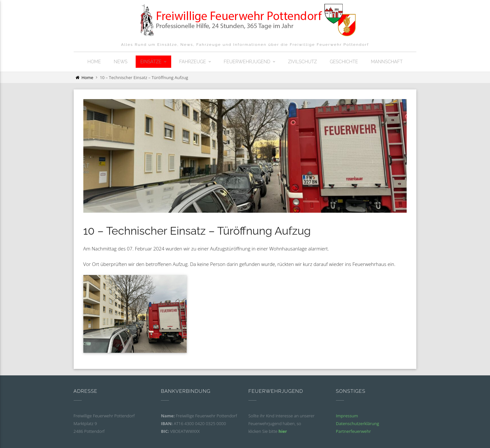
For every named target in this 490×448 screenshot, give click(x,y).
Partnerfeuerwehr (354, 431)
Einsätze (151, 62)
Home (94, 62)
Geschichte (344, 62)
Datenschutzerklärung (358, 423)
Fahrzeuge (193, 62)
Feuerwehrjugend (247, 62)
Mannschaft (387, 62)
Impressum (347, 416)
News (120, 62)
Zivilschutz (302, 62)
